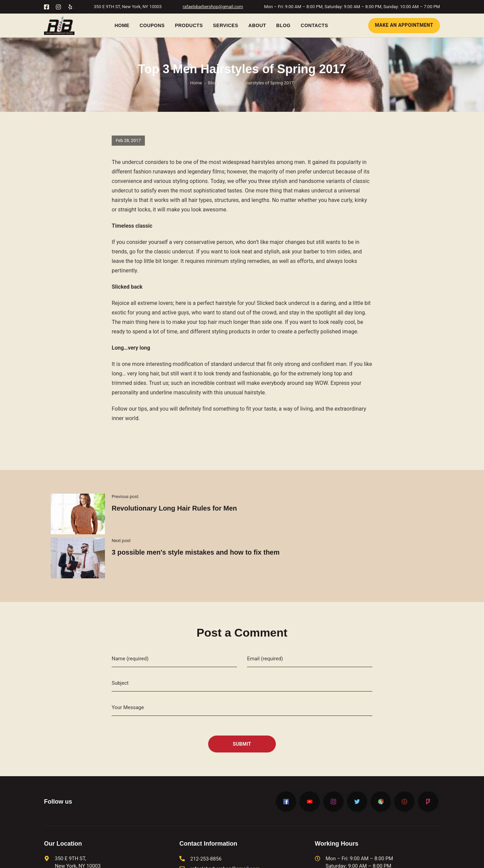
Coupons (152, 25)
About (257, 25)
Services (226, 25)
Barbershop (204, 858)
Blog (283, 25)
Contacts (315, 25)
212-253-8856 (206, 815)
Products (189, 25)
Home (122, 25)
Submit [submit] (242, 700)
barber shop (265, 858)
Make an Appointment (404, 25)
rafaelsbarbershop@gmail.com (213, 7)
